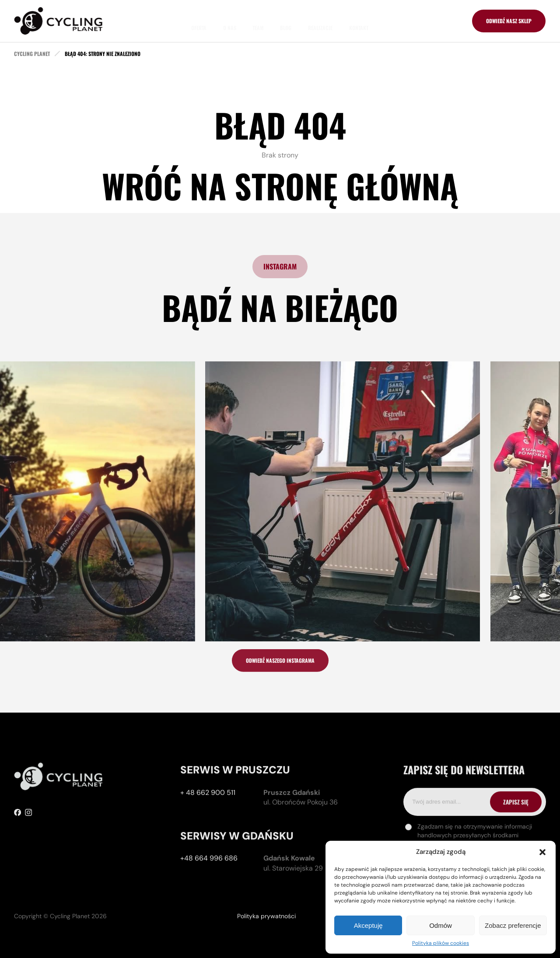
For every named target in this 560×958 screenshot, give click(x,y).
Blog (286, 21)
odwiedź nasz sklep (509, 21)
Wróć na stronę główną (280, 186)
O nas (230, 21)
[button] (542, 852)
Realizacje (320, 21)
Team (258, 21)
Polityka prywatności (266, 941)
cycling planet (32, 54)
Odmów (441, 925)
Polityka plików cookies (441, 943)
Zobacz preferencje (513, 925)
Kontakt (359, 21)
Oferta (199, 21)
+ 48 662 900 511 (208, 834)
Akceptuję (368, 925)
